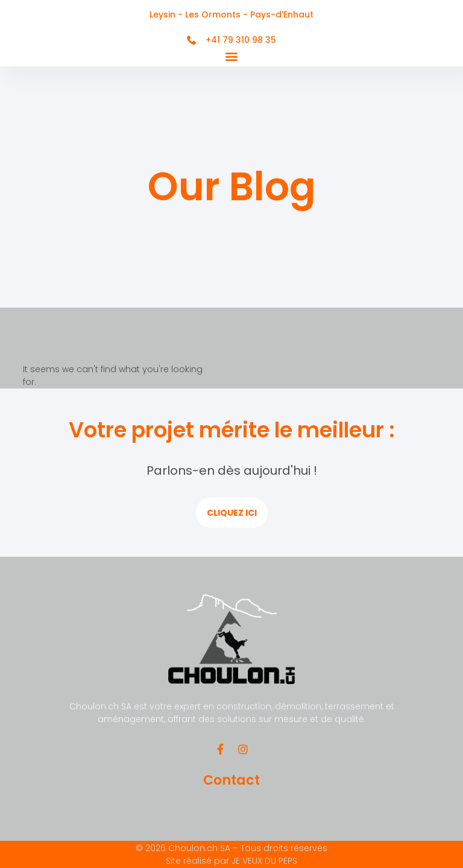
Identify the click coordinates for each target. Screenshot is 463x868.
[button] (232, 56)
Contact (231, 780)
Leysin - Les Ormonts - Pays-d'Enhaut (231, 14)
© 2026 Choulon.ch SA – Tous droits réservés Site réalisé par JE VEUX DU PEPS (231, 854)
